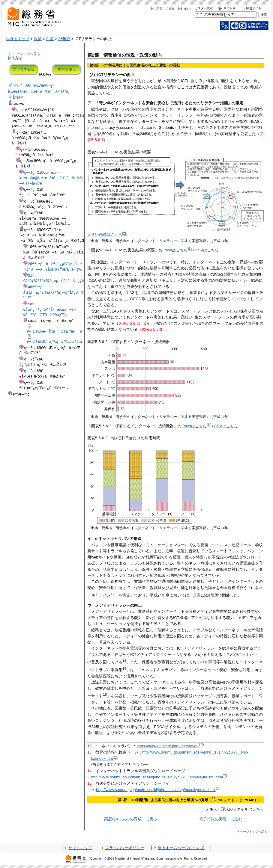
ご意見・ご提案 (164, 9)
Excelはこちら (177, 250)
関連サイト (254, 8)
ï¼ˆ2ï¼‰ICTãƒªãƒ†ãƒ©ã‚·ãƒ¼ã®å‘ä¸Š (63, 339)
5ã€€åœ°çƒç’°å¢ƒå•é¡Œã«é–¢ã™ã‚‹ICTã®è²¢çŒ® (49, 309)
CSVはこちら (207, 250)
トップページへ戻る (24, 54)
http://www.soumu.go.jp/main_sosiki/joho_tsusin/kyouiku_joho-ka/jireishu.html (159, 777)
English (186, 9)
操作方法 (15, 58)
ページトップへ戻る (253, 832)
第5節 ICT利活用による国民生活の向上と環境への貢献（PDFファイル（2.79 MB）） (190, 800)
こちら (258, 809)
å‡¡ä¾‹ (16, 97)
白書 (50, 39)
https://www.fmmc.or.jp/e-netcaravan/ (170, 746)
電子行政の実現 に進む (221, 819)
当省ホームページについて (181, 848)
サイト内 (229, 8)
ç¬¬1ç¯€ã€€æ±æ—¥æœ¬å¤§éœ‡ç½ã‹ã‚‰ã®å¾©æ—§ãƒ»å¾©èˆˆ (52, 178)
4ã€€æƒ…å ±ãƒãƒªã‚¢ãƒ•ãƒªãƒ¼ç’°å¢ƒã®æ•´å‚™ (56, 292)
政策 (38, 39)
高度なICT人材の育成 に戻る (131, 819)
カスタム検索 (204, 8)
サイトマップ (80, 848)
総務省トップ (18, 39)
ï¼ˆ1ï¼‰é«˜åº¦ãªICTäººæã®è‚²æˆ (63, 329)
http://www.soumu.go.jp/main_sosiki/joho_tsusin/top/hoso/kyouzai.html (158, 790)
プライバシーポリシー (125, 848)
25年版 (64, 39)
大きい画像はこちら (107, 234)
